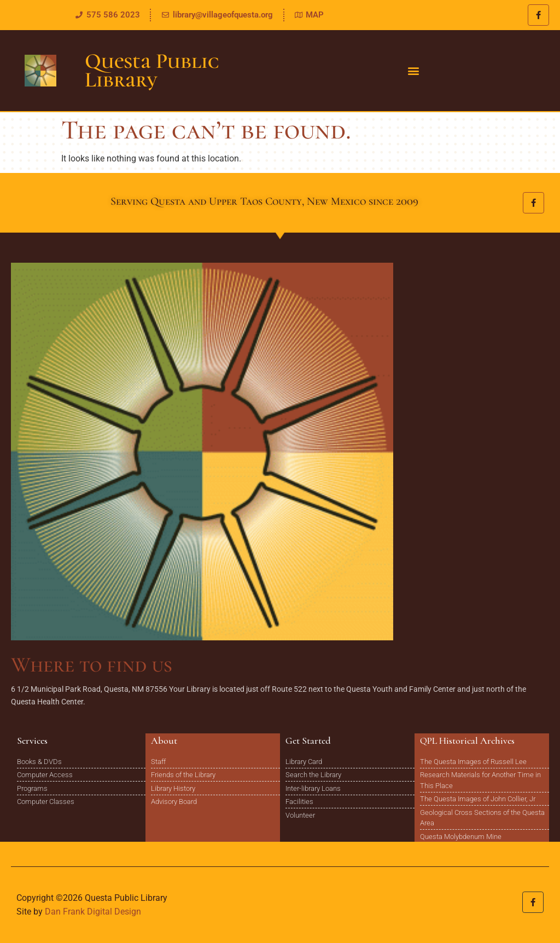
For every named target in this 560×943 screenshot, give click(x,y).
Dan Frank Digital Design (93, 912)
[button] (414, 71)
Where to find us (92, 665)
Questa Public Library (152, 70)
